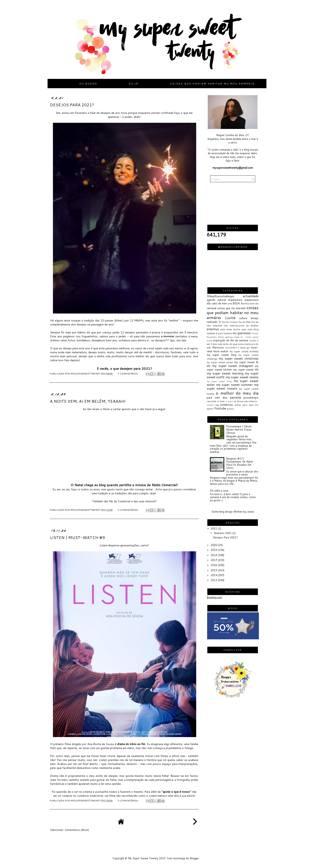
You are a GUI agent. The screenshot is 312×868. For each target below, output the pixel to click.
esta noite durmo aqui (233, 329)
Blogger (194, 858)
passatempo (251, 398)
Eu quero (88, 84)
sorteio (210, 405)
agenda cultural (216, 300)
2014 (214, 575)
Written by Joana (244, 512)
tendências (227, 405)
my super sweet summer (234, 385)
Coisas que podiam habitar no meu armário (212, 84)
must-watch (221, 351)
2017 (214, 560)
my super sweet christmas (239, 358)
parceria (235, 397)
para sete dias (217, 398)
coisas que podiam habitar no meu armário (233, 313)
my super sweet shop (219, 381)
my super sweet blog (221, 355)
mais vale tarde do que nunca (228, 344)
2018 (214, 555)
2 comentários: (128, 374)
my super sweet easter (220, 362)
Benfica (245, 303)
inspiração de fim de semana (231, 340)
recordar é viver (216, 401)
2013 (214, 580)
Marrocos (218, 347)
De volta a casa (219, 491)
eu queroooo (242, 333)
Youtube (220, 408)
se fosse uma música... (246, 401)
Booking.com (214, 597)
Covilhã (230, 318)
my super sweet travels (233, 387)
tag (217, 405)
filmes (221, 337)
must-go (245, 348)
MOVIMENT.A (232, 348)
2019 (214, 550)
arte (230, 303)
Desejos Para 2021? (72, 105)
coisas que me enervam (232, 308)
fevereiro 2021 (223, 533)
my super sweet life (246, 370)
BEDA (236, 303)
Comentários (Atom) (77, 830)
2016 (214, 565)
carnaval (212, 308)
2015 (214, 570)
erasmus (213, 329)
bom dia (254, 303)
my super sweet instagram (233, 366)
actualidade (251, 296)
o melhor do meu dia (237, 393)
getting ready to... (235, 337)
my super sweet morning (225, 373)
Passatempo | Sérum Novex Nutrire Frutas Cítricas (239, 429)
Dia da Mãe (245, 322)
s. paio (229, 401)
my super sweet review (242, 377)
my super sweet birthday (244, 351)
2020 (214, 545)
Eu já (134, 84)
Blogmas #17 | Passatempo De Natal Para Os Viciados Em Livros (239, 463)
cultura (243, 318)
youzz (231, 409)
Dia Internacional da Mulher (241, 326)
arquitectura (235, 300)
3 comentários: (128, 510)
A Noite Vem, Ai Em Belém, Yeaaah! (88, 401)
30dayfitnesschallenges (221, 296)
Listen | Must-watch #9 (77, 537)
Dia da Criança (230, 322)
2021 (214, 528)
